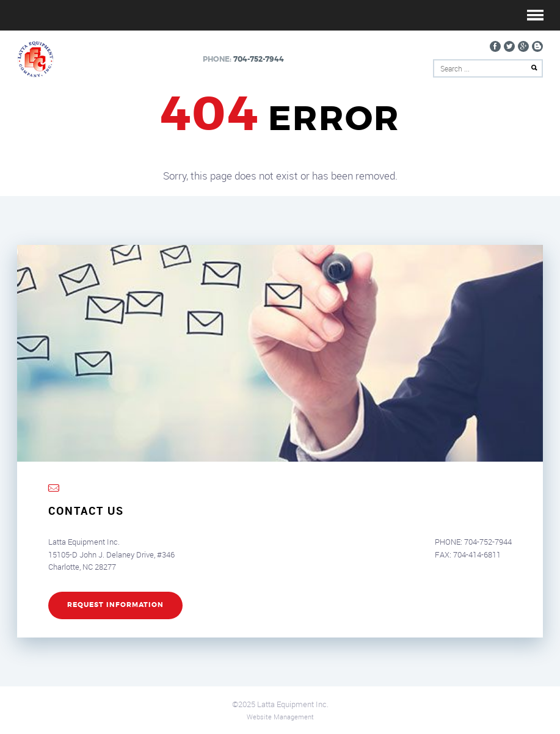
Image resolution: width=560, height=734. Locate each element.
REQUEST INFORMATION (115, 605)
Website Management (280, 717)
